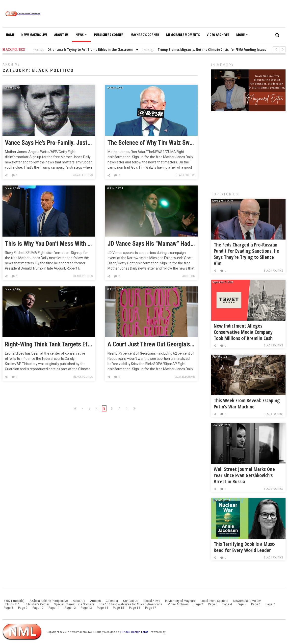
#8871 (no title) (14, 601)
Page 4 (227, 604)
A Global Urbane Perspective (49, 601)
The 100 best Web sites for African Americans (131, 604)
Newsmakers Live (34, 35)
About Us (61, 35)
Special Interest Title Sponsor (74, 604)
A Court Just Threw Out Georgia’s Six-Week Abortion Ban (151, 344)
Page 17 (151, 608)
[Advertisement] (248, 149)
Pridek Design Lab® (135, 632)
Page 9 (23, 608)
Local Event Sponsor (214, 601)
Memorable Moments (183, 35)
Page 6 (256, 604)
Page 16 (135, 608)
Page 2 (198, 604)
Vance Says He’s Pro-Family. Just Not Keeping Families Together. (49, 143)
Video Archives (218, 35)
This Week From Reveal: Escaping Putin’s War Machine (247, 403)
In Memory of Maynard (180, 601)
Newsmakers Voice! (247, 601)
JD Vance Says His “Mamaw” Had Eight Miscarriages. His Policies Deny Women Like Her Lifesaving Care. (151, 244)
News (81, 35)
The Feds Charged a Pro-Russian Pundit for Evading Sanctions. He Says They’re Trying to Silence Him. (246, 254)
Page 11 (54, 608)
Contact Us (131, 601)
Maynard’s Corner (145, 35)
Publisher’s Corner (37, 604)
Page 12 (70, 608)
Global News (152, 601)
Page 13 (86, 608)
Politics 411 (12, 604)
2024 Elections (83, 175)
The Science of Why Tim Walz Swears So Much (151, 143)
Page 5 (241, 604)
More (242, 35)
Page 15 (118, 608)
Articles (95, 601)
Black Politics (185, 175)
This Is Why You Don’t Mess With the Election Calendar (49, 244)
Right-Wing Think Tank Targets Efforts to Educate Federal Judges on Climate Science (49, 344)
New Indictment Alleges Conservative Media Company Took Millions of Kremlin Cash (243, 332)
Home (10, 35)
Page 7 (270, 604)
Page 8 (8, 608)
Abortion (189, 276)
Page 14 (102, 608)
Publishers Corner (109, 35)
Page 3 (213, 604)
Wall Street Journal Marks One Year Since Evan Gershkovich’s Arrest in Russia (244, 475)
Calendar (112, 601)
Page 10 (38, 608)
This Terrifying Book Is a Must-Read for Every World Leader (245, 547)
